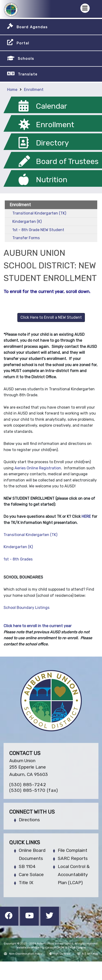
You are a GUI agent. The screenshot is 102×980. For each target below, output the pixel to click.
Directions (29, 820)
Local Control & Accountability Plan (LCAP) (74, 875)
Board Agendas (32, 27)
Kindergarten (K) (27, 222)
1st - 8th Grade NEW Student (38, 230)
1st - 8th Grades (18, 559)
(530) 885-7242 (28, 785)
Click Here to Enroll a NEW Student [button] (51, 317)
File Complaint (73, 850)
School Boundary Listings (27, 608)
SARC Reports (73, 858)
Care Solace (31, 875)
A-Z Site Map (88, 954)
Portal (23, 43)
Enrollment (34, 90)
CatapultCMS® (55, 948)
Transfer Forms (26, 238)
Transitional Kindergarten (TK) (39, 213)
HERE (87, 516)
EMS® (72, 948)
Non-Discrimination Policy (23, 954)
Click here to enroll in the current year (38, 626)
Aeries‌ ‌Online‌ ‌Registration (38, 468)
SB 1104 (27, 866)
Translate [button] (28, 74)
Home (12, 90)
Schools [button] (26, 59)
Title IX (26, 883)
